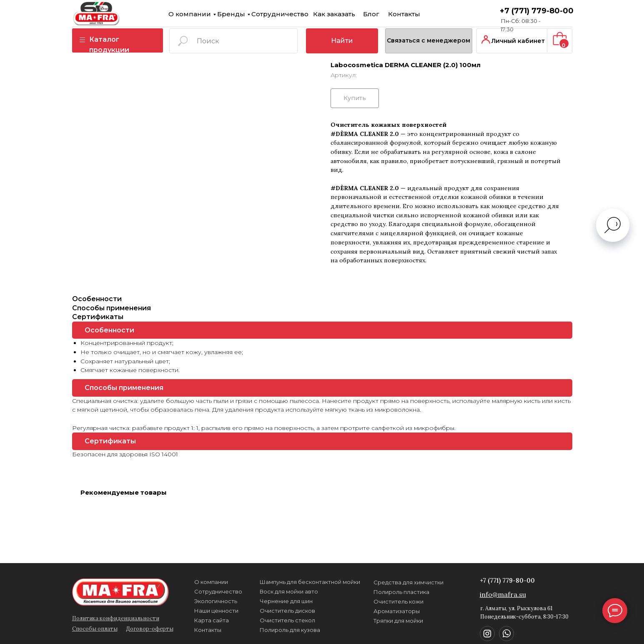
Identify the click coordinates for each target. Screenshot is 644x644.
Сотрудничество (258, 14)
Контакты (382, 14)
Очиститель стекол (265, 620)
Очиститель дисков (265, 611)
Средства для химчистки (386, 582)
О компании (168, 14)
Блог (349, 14)
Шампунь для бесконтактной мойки (288, 582)
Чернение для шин (264, 601)
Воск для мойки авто (267, 591)
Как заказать (312, 14)
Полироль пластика (379, 592)
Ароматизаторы (375, 611)
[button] (407, 41)
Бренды (209, 14)
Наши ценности (194, 611)
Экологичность (194, 601)
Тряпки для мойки (376, 621)
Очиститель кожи (376, 601)
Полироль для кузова (268, 630)
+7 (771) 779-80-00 (515, 11)
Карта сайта (189, 620)
